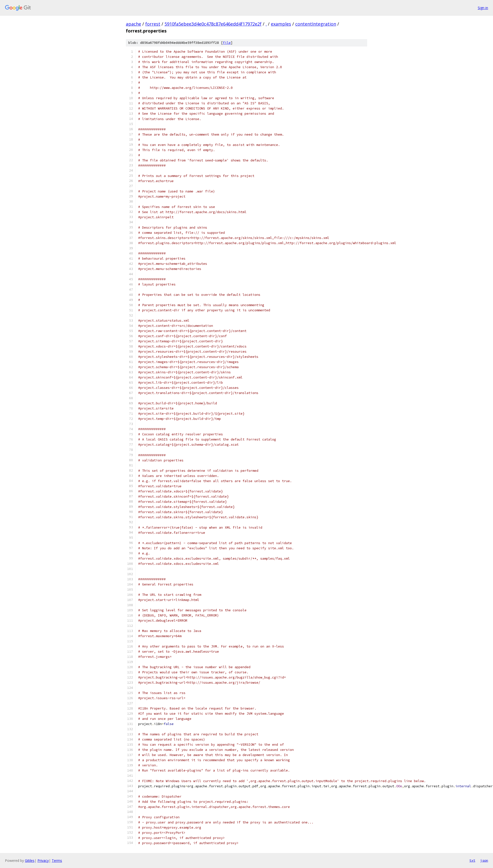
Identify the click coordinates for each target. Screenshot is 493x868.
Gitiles (30, 860)
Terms (57, 860)
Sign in (483, 8)
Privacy (43, 860)
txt (472, 860)
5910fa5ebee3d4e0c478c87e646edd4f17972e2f (213, 24)
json (484, 860)
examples (281, 24)
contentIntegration (316, 24)
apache (133, 24)
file (227, 43)
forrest (153, 24)
